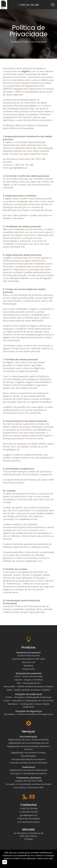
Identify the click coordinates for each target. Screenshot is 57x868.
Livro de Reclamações (28, 822)
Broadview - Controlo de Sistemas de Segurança (29, 714)
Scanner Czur (28, 662)
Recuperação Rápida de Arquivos (28, 759)
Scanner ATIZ (28, 669)
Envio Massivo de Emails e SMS (29, 788)
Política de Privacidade (28, 819)
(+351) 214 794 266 (29, 5)
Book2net (28, 666)
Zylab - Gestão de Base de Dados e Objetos (28, 690)
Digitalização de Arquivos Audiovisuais (29, 770)
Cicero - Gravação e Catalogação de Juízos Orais (28, 701)
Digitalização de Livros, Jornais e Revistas (28, 740)
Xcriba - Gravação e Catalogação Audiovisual (28, 697)
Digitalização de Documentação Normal (29, 743)
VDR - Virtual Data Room (29, 683)
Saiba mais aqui (45, 858)
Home (17, 42)
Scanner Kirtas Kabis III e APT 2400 (28, 659)
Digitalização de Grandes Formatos (29, 753)
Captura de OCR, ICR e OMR (28, 781)
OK (5, 862)
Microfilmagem (28, 756)
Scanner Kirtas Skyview (29, 656)
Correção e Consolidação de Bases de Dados (28, 784)
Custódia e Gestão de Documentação (28, 763)
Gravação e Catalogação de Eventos (28, 773)
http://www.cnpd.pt (13, 483)
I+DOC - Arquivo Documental (28, 676)
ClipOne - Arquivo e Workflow (29, 680)
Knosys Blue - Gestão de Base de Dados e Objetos (29, 686)
